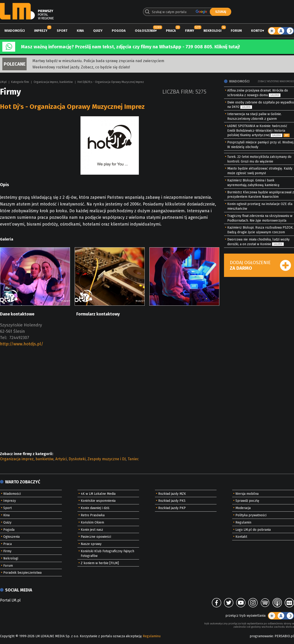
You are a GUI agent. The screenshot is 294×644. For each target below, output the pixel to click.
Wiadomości (15, 31)
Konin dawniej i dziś (95, 508)
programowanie (261, 636)
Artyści (61, 459)
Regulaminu (152, 636)
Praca (171, 31)
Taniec (133, 459)
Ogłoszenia (145, 31)
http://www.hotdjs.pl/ (22, 344)
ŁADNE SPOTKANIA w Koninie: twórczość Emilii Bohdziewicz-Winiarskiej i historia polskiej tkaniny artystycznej (257, 131)
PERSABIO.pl (284, 636)
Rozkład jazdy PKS (172, 501)
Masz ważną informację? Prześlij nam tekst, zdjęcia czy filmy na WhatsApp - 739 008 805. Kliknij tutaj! (130, 47)
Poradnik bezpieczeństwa (22, 573)
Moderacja (243, 508)
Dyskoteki (77, 459)
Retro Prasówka (93, 515)
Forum (236, 31)
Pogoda (119, 31)
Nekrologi (212, 31)
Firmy (190, 31)
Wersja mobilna (247, 494)
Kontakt (241, 537)
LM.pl (3, 82)
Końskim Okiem (92, 522)
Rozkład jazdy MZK (172, 494)
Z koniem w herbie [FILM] (100, 563)
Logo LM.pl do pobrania (253, 530)
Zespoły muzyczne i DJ (107, 459)
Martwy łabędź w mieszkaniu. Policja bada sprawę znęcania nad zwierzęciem (98, 61)
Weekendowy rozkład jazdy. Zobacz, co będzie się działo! (81, 67)
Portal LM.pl (10, 600)
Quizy (98, 31)
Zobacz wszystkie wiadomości (276, 81)
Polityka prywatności (251, 515)
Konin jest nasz (92, 530)
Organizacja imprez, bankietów (53, 82)
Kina (80, 31)
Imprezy (41, 31)
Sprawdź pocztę (247, 501)
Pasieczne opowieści (96, 537)
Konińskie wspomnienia (98, 501)
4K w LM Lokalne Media (98, 494)
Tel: (3, 338)
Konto (257, 31)
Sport (62, 31)
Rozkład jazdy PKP (172, 508)
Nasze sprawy (91, 544)
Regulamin (243, 522)
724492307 (19, 338)
